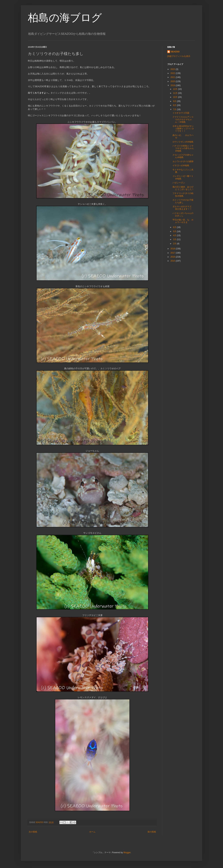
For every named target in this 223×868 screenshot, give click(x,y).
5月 (175, 231)
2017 (173, 253)
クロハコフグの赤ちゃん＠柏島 (183, 156)
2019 (173, 85)
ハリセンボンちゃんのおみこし (183, 214)
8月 (175, 105)
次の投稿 (33, 832)
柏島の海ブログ (65, 18)
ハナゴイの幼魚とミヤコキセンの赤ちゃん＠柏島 (183, 148)
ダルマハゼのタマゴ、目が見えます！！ (183, 208)
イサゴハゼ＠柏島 (181, 165)
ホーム (92, 832)
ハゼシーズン (179, 183)
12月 (176, 89)
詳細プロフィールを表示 (179, 56)
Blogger (127, 853)
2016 (173, 257)
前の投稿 (152, 832)
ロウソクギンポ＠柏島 (183, 142)
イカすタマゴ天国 (181, 113)
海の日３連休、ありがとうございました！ (183, 188)
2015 (173, 261)
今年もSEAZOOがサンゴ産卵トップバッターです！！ (183, 129)
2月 (175, 244)
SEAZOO (175, 52)
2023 (173, 69)
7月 (175, 109)
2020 (173, 81)
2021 (173, 77)
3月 (175, 239)
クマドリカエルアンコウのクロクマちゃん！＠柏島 (183, 119)
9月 (175, 101)
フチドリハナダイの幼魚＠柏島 (183, 195)
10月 (176, 97)
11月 (176, 93)
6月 (175, 227)
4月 (175, 235)
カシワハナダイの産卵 (183, 161)
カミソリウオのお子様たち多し (183, 201)
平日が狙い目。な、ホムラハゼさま (183, 221)
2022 (173, 73)
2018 (173, 249)
